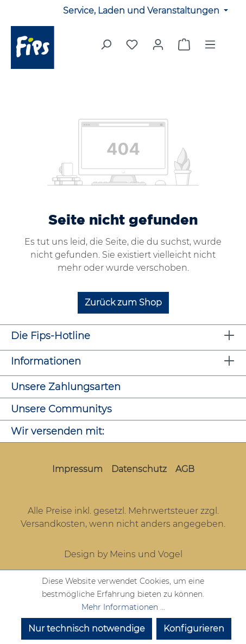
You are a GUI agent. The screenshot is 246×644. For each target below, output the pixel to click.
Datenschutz (139, 469)
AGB (185, 469)
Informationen (46, 361)
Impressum (77, 469)
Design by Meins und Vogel (123, 554)
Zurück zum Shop (123, 302)
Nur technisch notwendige (87, 629)
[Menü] (210, 48)
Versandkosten (53, 524)
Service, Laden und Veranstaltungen (142, 11)
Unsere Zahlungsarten (66, 387)
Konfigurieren (194, 629)
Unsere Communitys (61, 409)
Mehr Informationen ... (123, 607)
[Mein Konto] (158, 44)
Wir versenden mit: (58, 431)
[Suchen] (106, 48)
